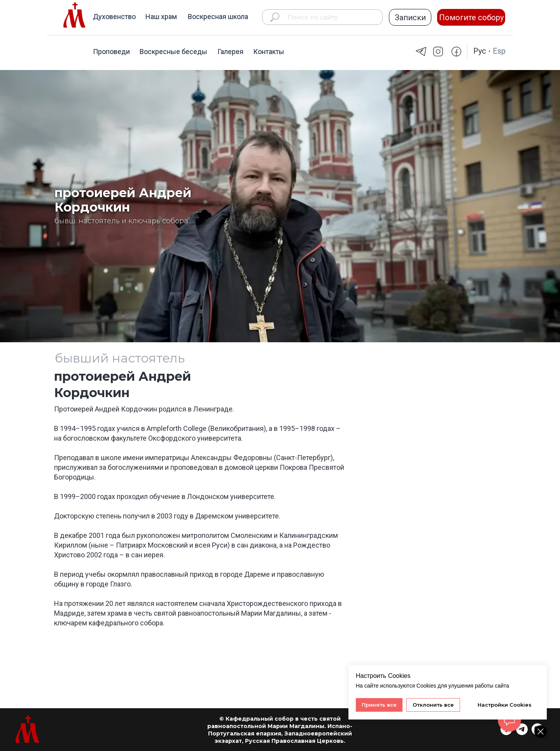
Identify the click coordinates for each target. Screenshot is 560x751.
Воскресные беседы (173, 52)
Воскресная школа (218, 17)
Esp (499, 51)
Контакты (269, 52)
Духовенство (114, 17)
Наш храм (161, 17)
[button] (410, 17)
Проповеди (111, 52)
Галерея (230, 52)
